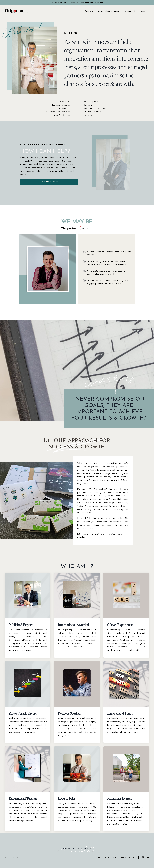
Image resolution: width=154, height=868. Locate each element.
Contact (144, 11)
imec (83, 727)
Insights (119, 11)
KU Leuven (14, 815)
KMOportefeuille (112, 862)
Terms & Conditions (128, 862)
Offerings (89, 11)
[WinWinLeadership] (104, 11)
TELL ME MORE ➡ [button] (49, 182)
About (136, 11)
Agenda (128, 11)
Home (101, 862)
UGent (43, 812)
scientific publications (23, 638)
